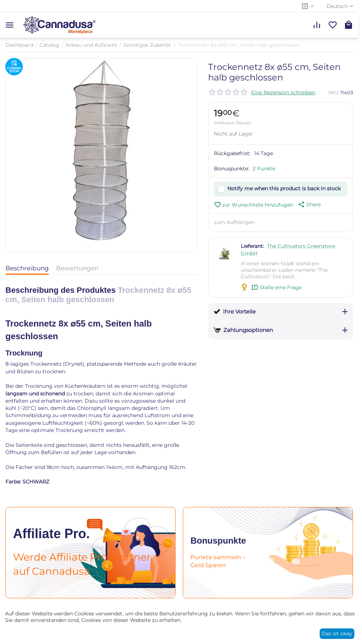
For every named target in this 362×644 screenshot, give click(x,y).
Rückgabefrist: (232, 153)
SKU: (334, 92)
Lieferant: (252, 246)
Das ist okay (337, 633)
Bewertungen (77, 268)
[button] (309, 204)
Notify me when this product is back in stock (284, 188)
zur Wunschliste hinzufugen (254, 205)
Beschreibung (27, 268)
